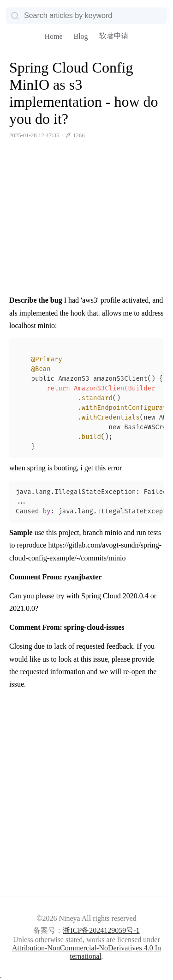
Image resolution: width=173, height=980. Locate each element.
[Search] (86, 16)
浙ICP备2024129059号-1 (101, 930)
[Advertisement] (86, 222)
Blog (81, 36)
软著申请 (114, 36)
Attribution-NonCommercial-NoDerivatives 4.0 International (86, 952)
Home (53, 36)
